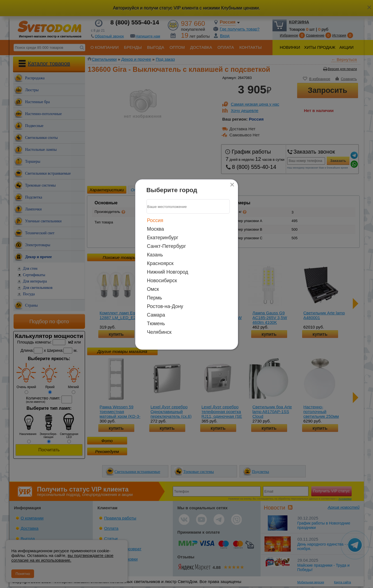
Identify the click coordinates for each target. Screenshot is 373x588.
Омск (153, 289)
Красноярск (160, 263)
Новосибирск (162, 281)
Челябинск (159, 332)
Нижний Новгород (168, 272)
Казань (155, 255)
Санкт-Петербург (167, 246)
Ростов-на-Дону (165, 306)
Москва (155, 229)
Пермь (155, 298)
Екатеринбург (163, 238)
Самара (156, 315)
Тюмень (156, 324)
